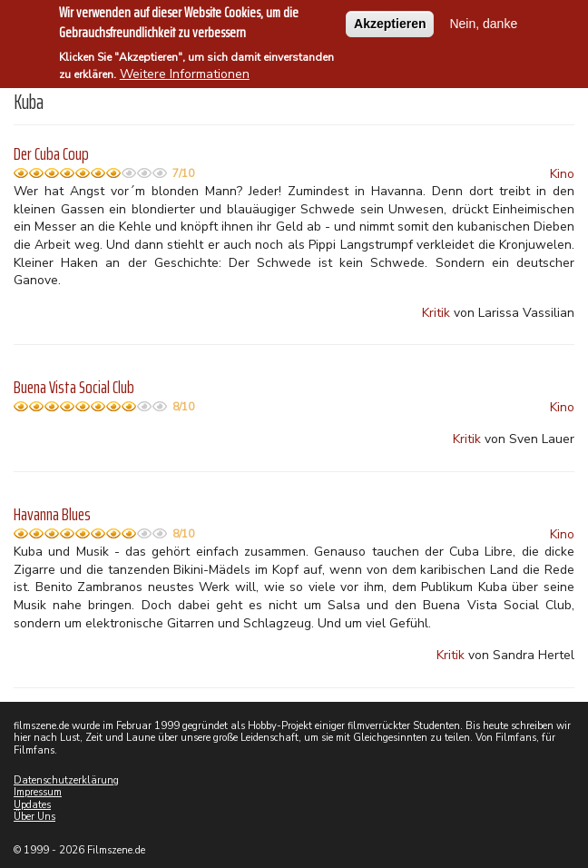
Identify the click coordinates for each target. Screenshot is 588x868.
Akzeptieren (390, 15)
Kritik (436, 313)
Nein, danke (483, 15)
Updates (32, 805)
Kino (562, 174)
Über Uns (34, 817)
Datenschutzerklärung (66, 780)
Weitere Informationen (185, 67)
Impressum (38, 792)
